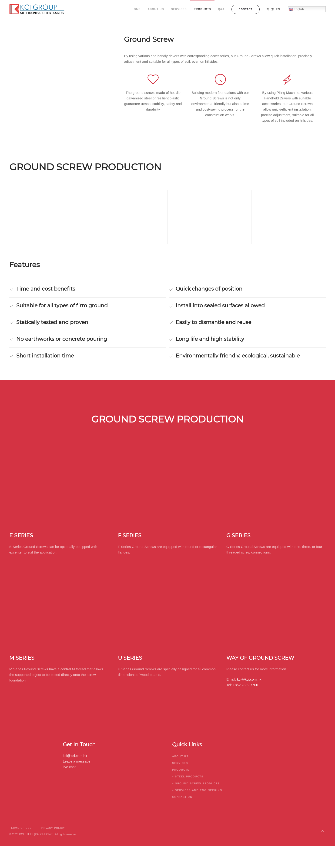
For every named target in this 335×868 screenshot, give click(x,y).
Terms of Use (20, 828)
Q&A (221, 9)
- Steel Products (188, 776)
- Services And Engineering (197, 790)
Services (179, 9)
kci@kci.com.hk (249, 679)
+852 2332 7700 (246, 685)
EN (278, 9)
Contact (246, 9)
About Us (156, 9)
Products (202, 9)
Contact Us (182, 797)
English (296, 9)
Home (136, 9)
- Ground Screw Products (196, 783)
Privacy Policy (52, 828)
